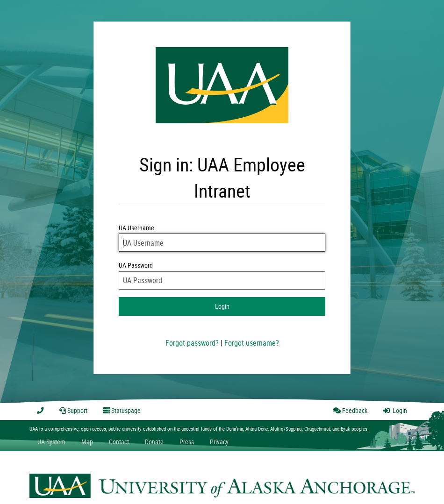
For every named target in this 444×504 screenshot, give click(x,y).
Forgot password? (192, 343)
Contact (119, 442)
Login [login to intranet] (222, 306)
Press (187, 442)
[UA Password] (222, 280)
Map (87, 442)
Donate (154, 442)
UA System (51, 442)
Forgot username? (252, 343)
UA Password (222, 275)
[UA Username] (222, 243)
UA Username (222, 238)
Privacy (219, 442)
